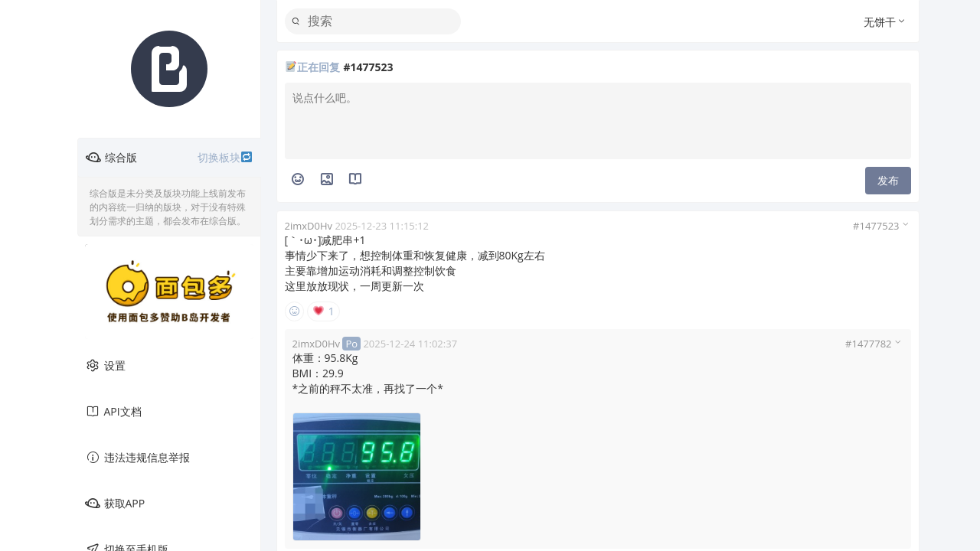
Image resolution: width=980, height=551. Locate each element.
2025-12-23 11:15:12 (382, 226)
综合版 (170, 158)
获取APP (115, 504)
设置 (105, 366)
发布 (888, 180)
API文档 (113, 412)
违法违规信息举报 (137, 458)
